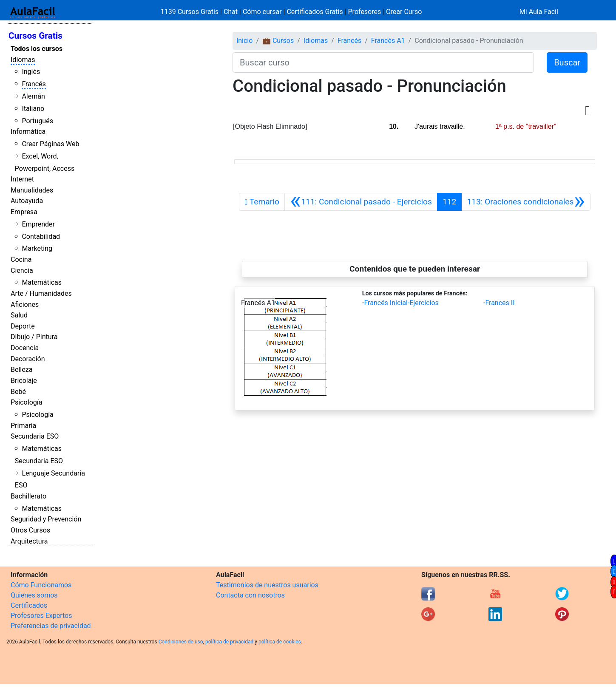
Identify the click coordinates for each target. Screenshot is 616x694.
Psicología (26, 402)
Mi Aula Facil (539, 12)
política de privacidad (229, 642)
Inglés (31, 72)
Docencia (25, 348)
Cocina (21, 259)
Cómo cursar (262, 12)
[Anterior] (361, 202)
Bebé (18, 392)
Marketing (37, 248)
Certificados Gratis (315, 12)
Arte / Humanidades (41, 293)
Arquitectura (29, 541)
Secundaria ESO (35, 436)
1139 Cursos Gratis (190, 12)
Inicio (244, 41)
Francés (34, 84)
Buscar (567, 62)
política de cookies (280, 642)
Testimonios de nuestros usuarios (267, 585)
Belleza (21, 370)
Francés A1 (388, 41)
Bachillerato (28, 496)
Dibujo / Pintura (34, 337)
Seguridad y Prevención (46, 519)
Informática (28, 132)
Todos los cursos (37, 49)
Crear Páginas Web (50, 144)
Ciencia (22, 271)
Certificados (29, 605)
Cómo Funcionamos (41, 585)
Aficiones (25, 305)
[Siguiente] (526, 202)
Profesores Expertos (41, 616)
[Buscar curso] (383, 62)
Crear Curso (404, 12)
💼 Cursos (278, 41)
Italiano (33, 109)
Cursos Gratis (35, 36)
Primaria (23, 426)
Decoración (28, 359)
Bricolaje (24, 381)
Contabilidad (41, 237)
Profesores (365, 12)
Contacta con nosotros (250, 595)
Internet (22, 179)
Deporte (23, 326)
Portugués (37, 121)
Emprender (38, 224)
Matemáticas (42, 282)
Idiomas (23, 60)
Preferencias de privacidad (51, 626)
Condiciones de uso (181, 642)
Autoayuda (27, 201)
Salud (19, 315)
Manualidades (32, 190)
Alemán (33, 96)
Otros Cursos (30, 530)
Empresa (24, 212)
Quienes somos (34, 595)
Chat (231, 12)
